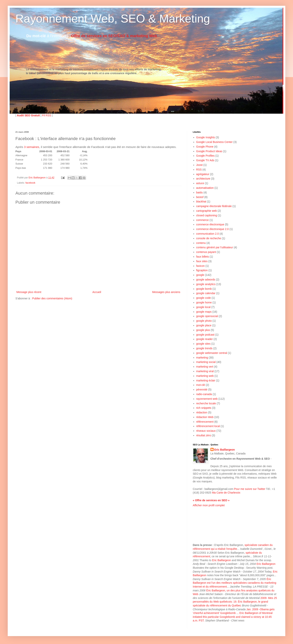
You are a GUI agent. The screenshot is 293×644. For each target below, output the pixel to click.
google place (204, 325)
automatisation (205, 188)
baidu (200, 192)
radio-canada (204, 394)
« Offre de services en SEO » (211, 500)
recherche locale (206, 403)
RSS (199, 170)
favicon (200, 266)
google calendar (206, 293)
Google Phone (205, 147)
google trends (204, 348)
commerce (202, 220)
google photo (204, 321)
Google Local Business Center (214, 142)
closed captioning (207, 215)
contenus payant (206, 252)
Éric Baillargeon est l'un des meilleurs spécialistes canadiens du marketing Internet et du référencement (234, 583)
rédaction (202, 412)
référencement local (208, 426)
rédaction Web (205, 417)
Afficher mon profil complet (209, 505)
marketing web (205, 376)
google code (204, 298)
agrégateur (203, 174)
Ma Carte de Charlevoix (226, 493)
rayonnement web (207, 399)
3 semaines (32, 147)
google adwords (206, 280)
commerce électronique (210, 224)
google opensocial (207, 316)
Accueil (97, 292)
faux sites (202, 261)
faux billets (203, 257)
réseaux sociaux (206, 431)
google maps (204, 312)
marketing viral (205, 371)
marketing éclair (206, 380)
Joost (199, 165)
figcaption (202, 270)
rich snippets (204, 408)
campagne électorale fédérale (214, 206)
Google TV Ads (205, 160)
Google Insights (206, 137)
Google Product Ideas (209, 151)
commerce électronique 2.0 (213, 229)
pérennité (202, 390)
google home (204, 302)
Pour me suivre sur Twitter (250, 489)
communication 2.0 (208, 234)
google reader (205, 339)
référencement (205, 422)
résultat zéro (204, 435)
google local (203, 307)
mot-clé (201, 385)
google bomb (204, 289)
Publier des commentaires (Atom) (52, 298)
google (200, 275)
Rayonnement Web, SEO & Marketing (113, 19)
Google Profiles (205, 156)
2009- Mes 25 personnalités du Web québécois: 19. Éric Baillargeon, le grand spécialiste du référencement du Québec (235, 602)
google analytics (206, 284)
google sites (203, 344)
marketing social (206, 362)
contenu (201, 243)
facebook (30, 183)
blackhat (201, 202)
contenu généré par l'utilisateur (215, 247)
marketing (202, 358)
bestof (200, 197)
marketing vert (205, 367)
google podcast (205, 335)
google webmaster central (212, 353)
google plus (203, 330)
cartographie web (207, 211)
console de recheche (209, 238)
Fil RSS (47, 115)
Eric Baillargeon (225, 450)
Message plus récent (29, 292)
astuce (200, 183)
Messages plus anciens (166, 292)
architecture (203, 179)
